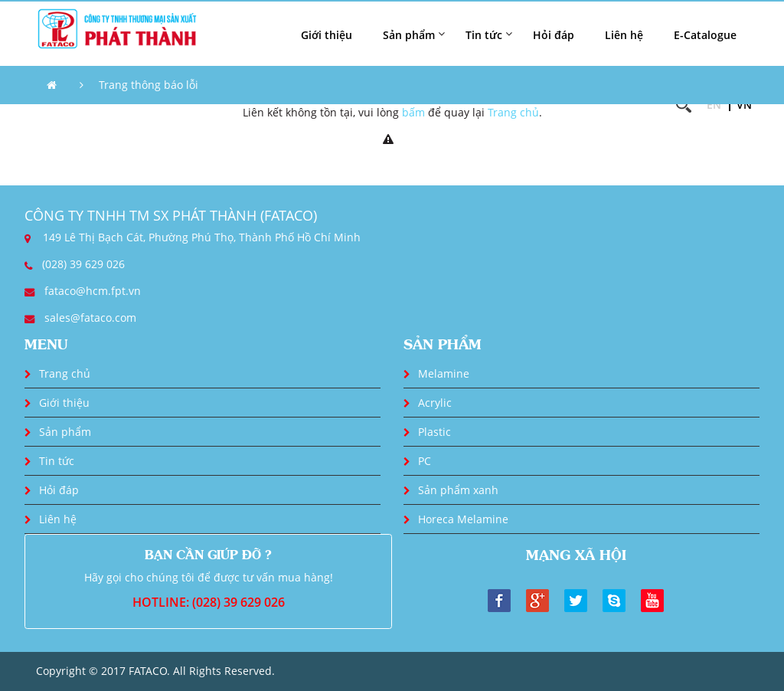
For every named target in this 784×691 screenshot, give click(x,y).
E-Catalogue (705, 35)
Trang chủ (513, 112)
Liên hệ (624, 35)
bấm (413, 112)
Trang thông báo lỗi (149, 85)
